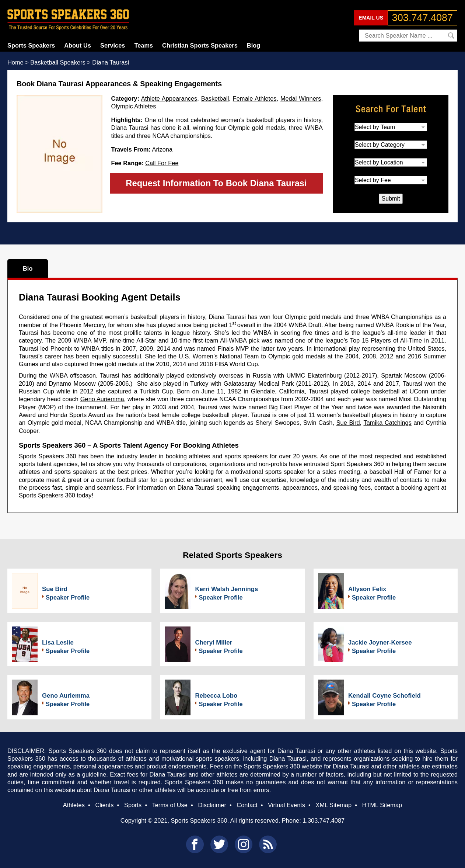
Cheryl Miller (214, 643)
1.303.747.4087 (324, 820)
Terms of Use (169, 805)
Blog (254, 45)
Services (113, 45)
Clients (104, 805)
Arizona (162, 149)
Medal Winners (301, 98)
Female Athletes (255, 98)
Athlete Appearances (169, 98)
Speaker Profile (68, 597)
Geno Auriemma (102, 399)
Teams (144, 45)
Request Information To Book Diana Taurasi (216, 183)
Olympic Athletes (133, 106)
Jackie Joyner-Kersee (380, 643)
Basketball (215, 98)
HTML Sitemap (382, 805)
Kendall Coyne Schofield (384, 696)
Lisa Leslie (58, 643)
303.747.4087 (422, 18)
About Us (78, 45)
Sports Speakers (31, 45)
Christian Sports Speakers (200, 45)
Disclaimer (212, 805)
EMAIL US (371, 18)
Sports (133, 805)
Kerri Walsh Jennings (226, 589)
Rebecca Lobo (216, 696)
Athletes (74, 805)
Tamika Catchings (388, 423)
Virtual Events (286, 805)
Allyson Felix (367, 589)
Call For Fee (162, 163)
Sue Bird (348, 423)
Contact (247, 805)
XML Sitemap (333, 805)
